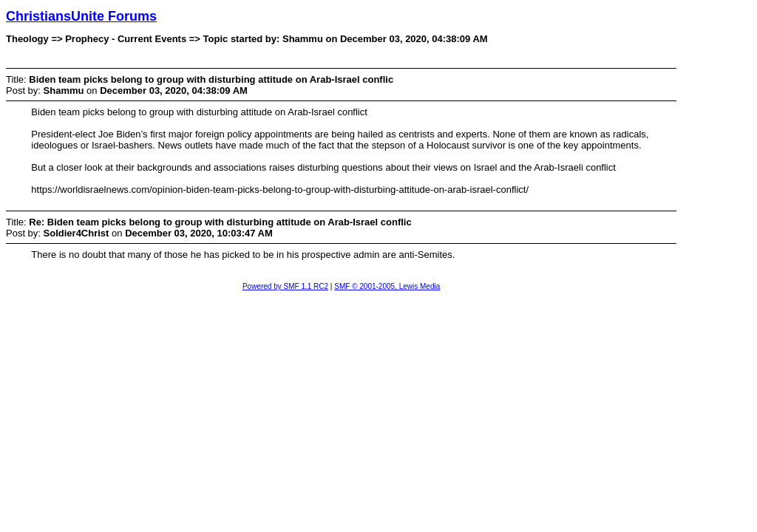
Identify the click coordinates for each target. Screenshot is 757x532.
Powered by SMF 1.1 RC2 (285, 286)
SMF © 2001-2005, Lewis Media (387, 286)
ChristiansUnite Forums (81, 16)
